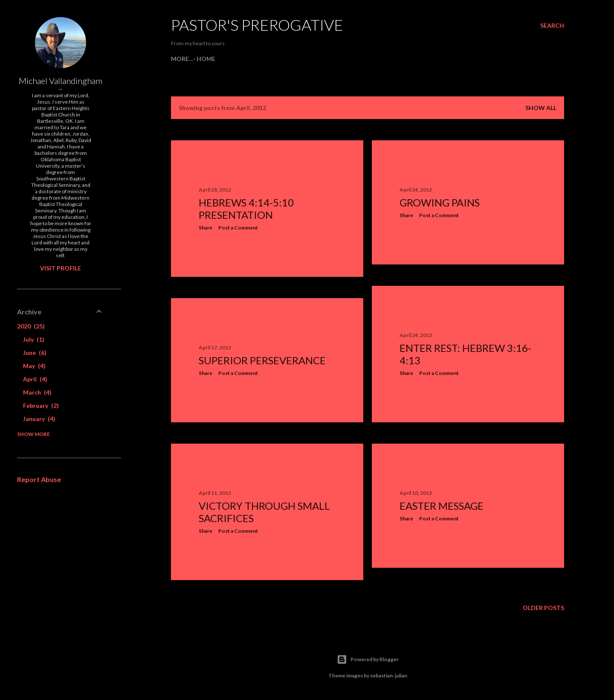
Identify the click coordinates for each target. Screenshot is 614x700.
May (34, 366)
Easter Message (442, 506)
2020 (31, 326)
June (35, 353)
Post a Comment (238, 228)
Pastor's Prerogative (257, 25)
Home (183, 59)
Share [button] (206, 228)
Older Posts (543, 608)
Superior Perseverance (262, 360)
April (35, 379)
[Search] (552, 26)
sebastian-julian (389, 675)
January (39, 419)
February (41, 405)
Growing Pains (440, 202)
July (34, 339)
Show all (541, 108)
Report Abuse (39, 479)
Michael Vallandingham (61, 81)
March (37, 392)
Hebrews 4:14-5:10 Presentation (246, 209)
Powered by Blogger (368, 659)
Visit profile (61, 268)
